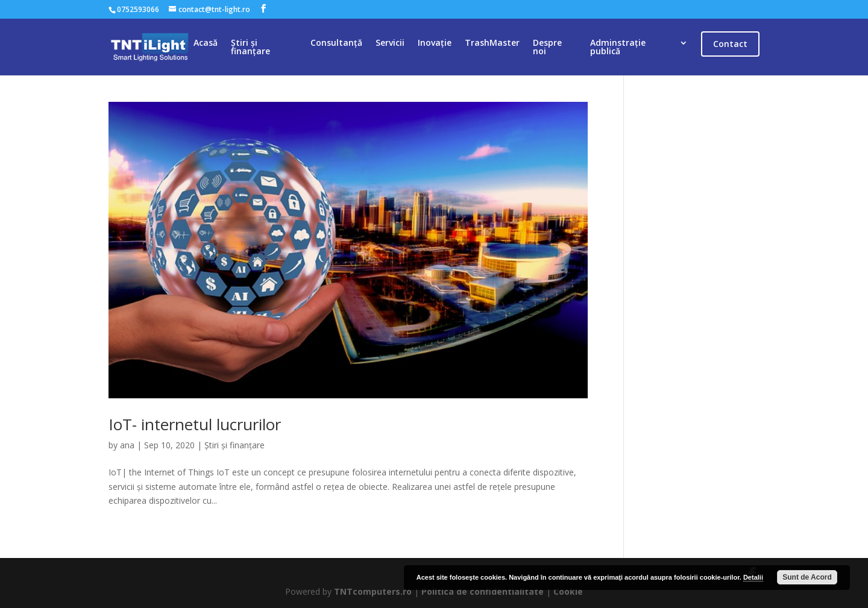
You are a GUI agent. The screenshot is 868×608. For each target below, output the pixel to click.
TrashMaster (492, 43)
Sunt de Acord (807, 577)
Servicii (390, 43)
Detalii (753, 577)
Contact (730, 44)
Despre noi (547, 48)
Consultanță (336, 43)
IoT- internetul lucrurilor (195, 424)
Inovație (435, 43)
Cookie (568, 591)
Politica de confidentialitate (483, 591)
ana (127, 445)
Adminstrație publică (618, 48)
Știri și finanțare (250, 48)
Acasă (206, 43)
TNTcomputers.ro (373, 591)
